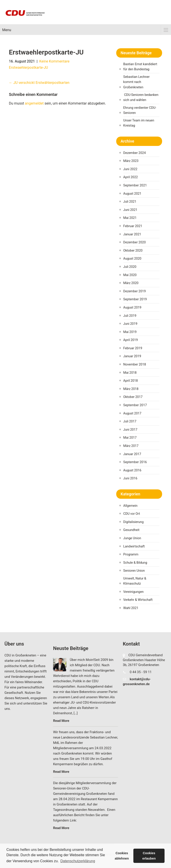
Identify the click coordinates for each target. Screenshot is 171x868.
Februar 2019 (133, 348)
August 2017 (132, 413)
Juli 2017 (130, 421)
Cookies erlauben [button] (149, 856)
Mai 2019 (130, 332)
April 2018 (131, 381)
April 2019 (131, 340)
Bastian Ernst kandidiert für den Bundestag (140, 67)
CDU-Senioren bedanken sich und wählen (141, 97)
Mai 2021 (130, 218)
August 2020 (132, 259)
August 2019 (132, 308)
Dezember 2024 (135, 153)
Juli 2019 (130, 316)
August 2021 (132, 194)
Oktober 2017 (133, 397)
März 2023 (131, 161)
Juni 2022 (130, 169)
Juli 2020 (130, 267)
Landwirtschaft (134, 546)
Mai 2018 (130, 373)
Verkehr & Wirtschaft (138, 600)
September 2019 (135, 299)
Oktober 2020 (133, 251)
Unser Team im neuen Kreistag (139, 123)
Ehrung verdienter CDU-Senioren (140, 110)
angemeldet (34, 103)
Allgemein (130, 506)
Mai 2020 (130, 275)
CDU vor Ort (132, 514)
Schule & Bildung (135, 563)
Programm (131, 554)
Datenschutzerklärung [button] (78, 861)
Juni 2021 (130, 210)
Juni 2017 (130, 430)
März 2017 (131, 446)
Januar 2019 (132, 356)
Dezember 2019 (135, 291)
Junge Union (132, 538)
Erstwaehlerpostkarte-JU (28, 68)
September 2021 (135, 185)
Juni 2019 (130, 324)
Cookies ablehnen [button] (122, 856)
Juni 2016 (130, 478)
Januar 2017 (132, 454)
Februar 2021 (133, 226)
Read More (61, 721)
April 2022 (131, 177)
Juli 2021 (130, 202)
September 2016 (135, 462)
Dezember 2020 (135, 242)
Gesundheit (131, 530)
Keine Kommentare (54, 61)
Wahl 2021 (131, 608)
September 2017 (135, 405)
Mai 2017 (130, 438)
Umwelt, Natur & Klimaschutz (135, 581)
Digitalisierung (133, 522)
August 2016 (132, 470)
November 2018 (135, 364)
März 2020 (131, 283)
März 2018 (131, 389)
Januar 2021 (132, 234)
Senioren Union (134, 571)
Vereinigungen (133, 592)
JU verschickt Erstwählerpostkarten (39, 83)
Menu (7, 30)
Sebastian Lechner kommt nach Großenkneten (136, 82)
